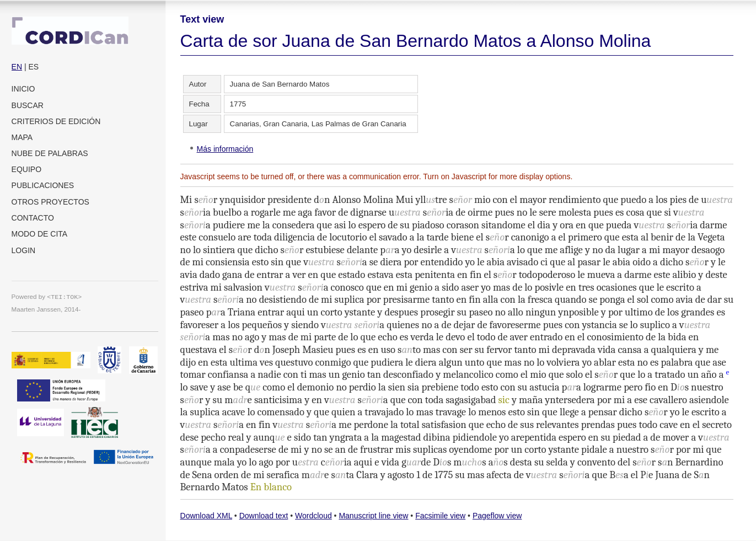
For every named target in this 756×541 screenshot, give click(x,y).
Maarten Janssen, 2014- (46, 309)
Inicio (23, 89)
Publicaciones (43, 185)
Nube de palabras (50, 153)
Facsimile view (440, 516)
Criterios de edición (56, 121)
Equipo (26, 169)
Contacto (33, 218)
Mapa (22, 137)
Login (24, 250)
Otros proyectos (50, 202)
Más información (225, 149)
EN (17, 67)
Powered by (47, 296)
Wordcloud (313, 516)
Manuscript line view (373, 516)
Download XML (206, 516)
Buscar (28, 105)
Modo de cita (40, 234)
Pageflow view (497, 516)
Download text (264, 516)
